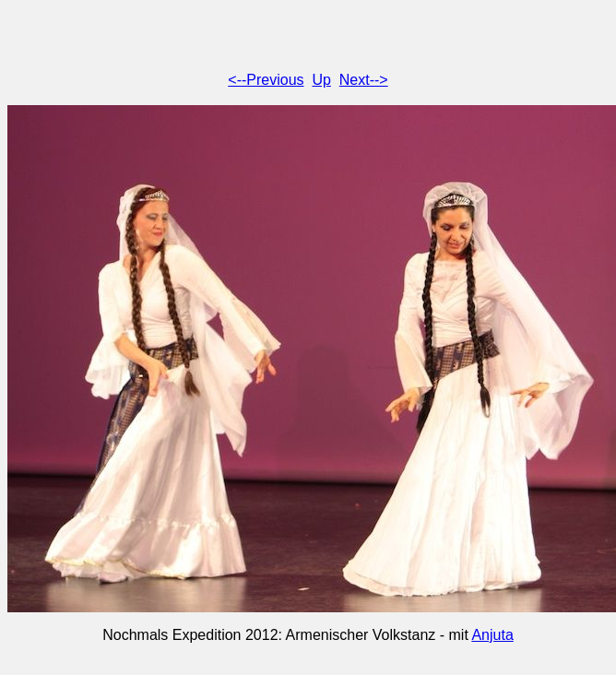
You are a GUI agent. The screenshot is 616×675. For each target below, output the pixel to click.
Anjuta (492, 635)
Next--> (364, 80)
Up (321, 80)
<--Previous (266, 80)
